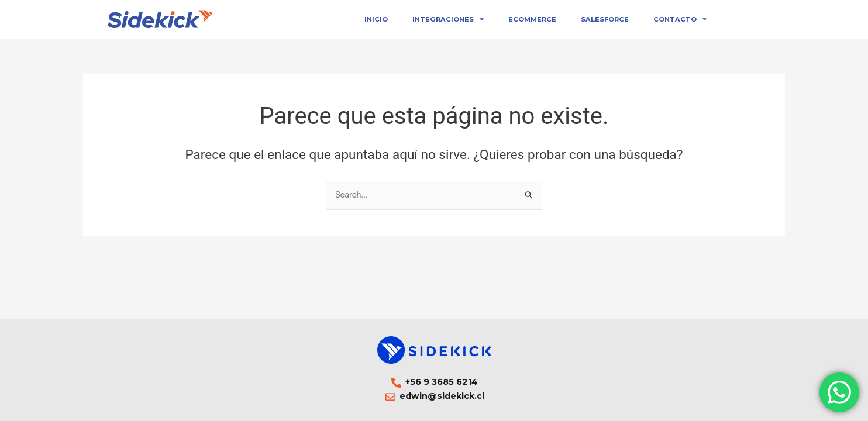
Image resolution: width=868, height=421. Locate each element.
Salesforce (605, 19)
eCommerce (532, 19)
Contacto (680, 19)
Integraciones (448, 19)
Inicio (376, 19)
